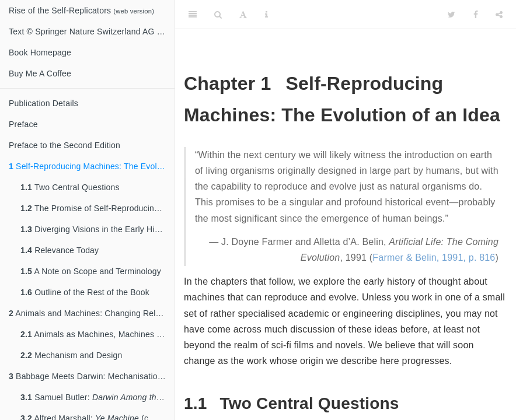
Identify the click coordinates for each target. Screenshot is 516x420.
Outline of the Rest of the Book (85, 292)
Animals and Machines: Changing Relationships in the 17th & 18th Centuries (92, 313)
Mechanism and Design (71, 355)
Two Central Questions (70, 187)
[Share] (499, 15)
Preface (23, 124)
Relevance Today (60, 250)
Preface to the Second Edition (64, 145)
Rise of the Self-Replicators (81, 10)
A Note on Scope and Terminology (91, 271)
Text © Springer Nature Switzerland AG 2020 (92, 32)
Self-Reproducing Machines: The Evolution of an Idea (92, 166)
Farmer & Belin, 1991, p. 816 (434, 258)
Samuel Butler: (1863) (97, 397)
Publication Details (43, 103)
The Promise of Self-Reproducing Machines (97, 208)
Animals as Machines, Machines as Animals (97, 334)
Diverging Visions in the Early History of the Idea (97, 229)
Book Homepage (40, 52)
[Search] (218, 15)
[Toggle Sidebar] (193, 15)
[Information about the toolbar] (266, 15)
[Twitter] (451, 15)
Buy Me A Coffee (40, 73)
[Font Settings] (243, 15)
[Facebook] (476, 15)
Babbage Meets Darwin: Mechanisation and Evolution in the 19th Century (92, 376)
